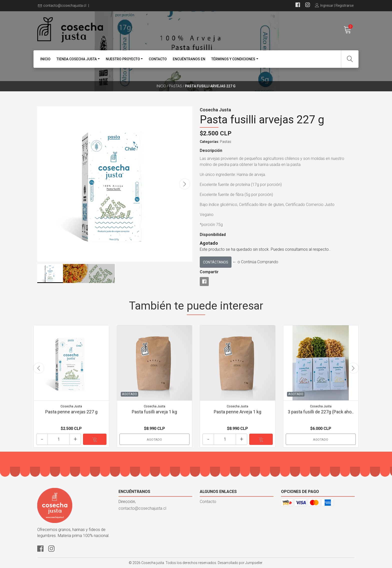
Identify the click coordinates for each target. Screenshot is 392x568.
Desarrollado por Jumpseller (240, 563)
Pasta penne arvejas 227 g (71, 412)
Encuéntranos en (189, 59)
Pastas (175, 86)
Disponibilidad (213, 235)
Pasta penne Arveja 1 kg (237, 412)
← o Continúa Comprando (255, 262)
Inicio (45, 59)
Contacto (158, 59)
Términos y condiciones (233, 59)
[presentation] (185, 184)
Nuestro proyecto (123, 59)
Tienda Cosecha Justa (77, 59)
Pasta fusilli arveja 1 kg (154, 412)
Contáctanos (216, 262)
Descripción (211, 151)
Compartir (209, 272)
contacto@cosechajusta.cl (65, 6)
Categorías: (209, 142)
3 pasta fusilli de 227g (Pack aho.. (321, 412)
